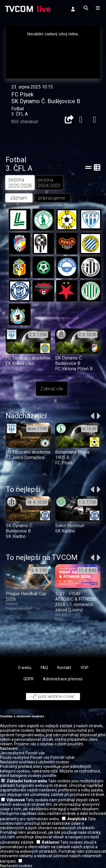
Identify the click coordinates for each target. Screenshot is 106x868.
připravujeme (52, 198)
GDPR (29, 679)
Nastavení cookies (16, 866)
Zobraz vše (52, 389)
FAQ (44, 668)
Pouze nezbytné (15, 757)
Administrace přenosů (63, 679)
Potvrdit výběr (63, 757)
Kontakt (64, 668)
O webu (25, 668)
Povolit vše (35, 753)
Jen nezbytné (12, 753)
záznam (19, 198)
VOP (85, 668)
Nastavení (9, 748)
